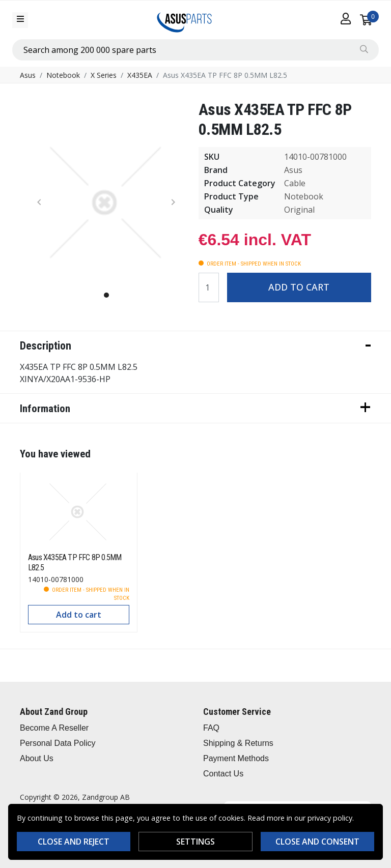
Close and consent (317, 842)
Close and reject (74, 842)
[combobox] (195, 50)
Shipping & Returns (238, 743)
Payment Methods (236, 758)
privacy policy (330, 818)
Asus (28, 75)
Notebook (63, 75)
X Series (104, 75)
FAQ (211, 728)
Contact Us (223, 774)
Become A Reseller (54, 728)
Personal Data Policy (58, 743)
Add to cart (299, 287)
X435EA (140, 75)
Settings (195, 842)
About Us (37, 758)
